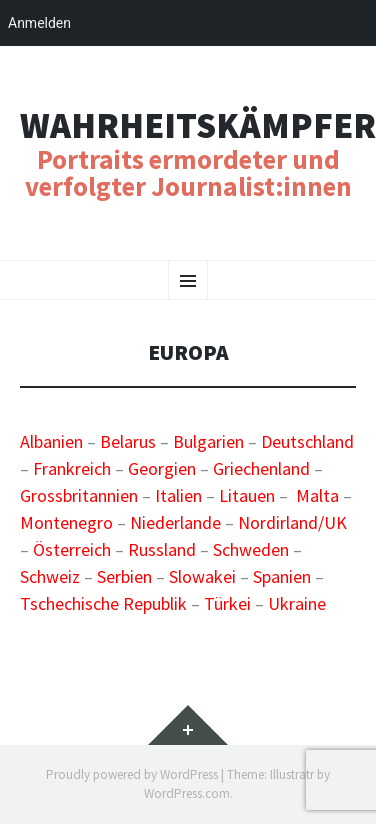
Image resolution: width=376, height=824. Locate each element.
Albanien (51, 441)
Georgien (162, 468)
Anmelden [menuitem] (39, 23)
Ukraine (297, 603)
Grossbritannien (79, 495)
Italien (178, 495)
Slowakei (202, 576)
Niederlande (175, 522)
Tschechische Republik (103, 603)
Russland (162, 549)
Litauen (247, 495)
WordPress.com (187, 793)
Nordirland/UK (292, 522)
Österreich (72, 549)
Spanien (282, 576)
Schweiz (50, 576)
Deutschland (307, 441)
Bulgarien (208, 441)
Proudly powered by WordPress (132, 774)
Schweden (251, 549)
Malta (317, 495)
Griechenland (261, 468)
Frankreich (72, 468)
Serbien (124, 576)
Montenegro (66, 522)
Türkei (227, 603)
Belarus (128, 441)
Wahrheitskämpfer (198, 126)
